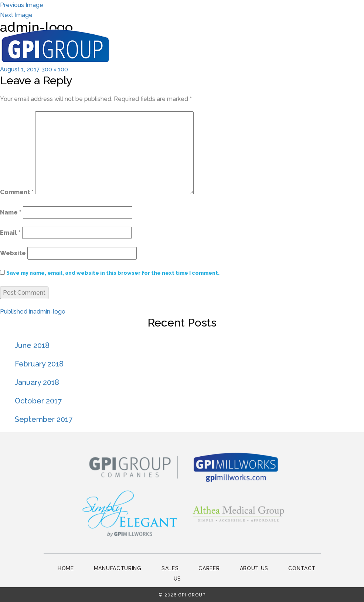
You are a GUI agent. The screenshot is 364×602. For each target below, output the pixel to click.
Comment (17, 192)
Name (11, 212)
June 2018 (32, 345)
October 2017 (38, 401)
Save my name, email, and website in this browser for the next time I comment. (113, 273)
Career (209, 568)
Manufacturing (118, 568)
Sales (170, 568)
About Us (254, 568)
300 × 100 (55, 69)
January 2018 (37, 382)
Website (13, 253)
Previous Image (22, 5)
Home (66, 568)
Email (10, 233)
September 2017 (44, 419)
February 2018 (39, 364)
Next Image (16, 15)
